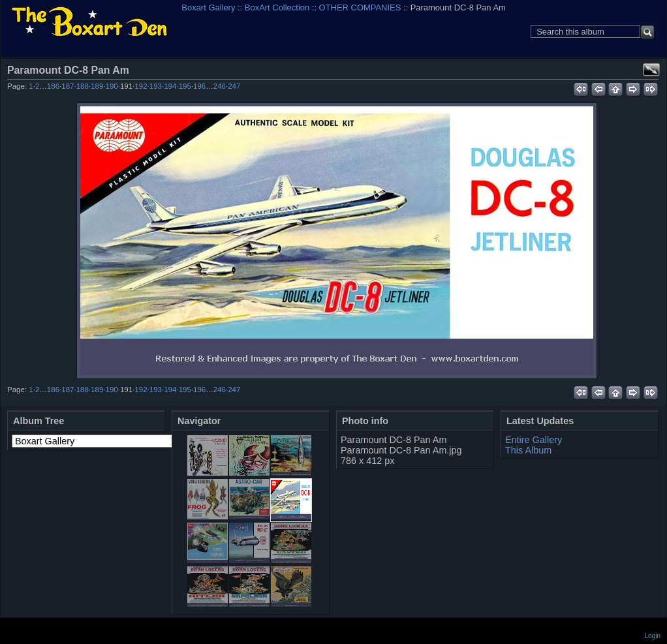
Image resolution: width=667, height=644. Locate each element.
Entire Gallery (534, 440)
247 (234, 86)
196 (199, 86)
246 (220, 86)
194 (170, 86)
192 (141, 86)
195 (185, 86)
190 (112, 86)
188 (83, 86)
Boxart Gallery (208, 8)
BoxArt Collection (277, 8)
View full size (651, 70)
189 (97, 86)
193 (156, 86)
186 (53, 86)
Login (653, 636)
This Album (528, 450)
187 (68, 86)
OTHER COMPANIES (360, 8)
